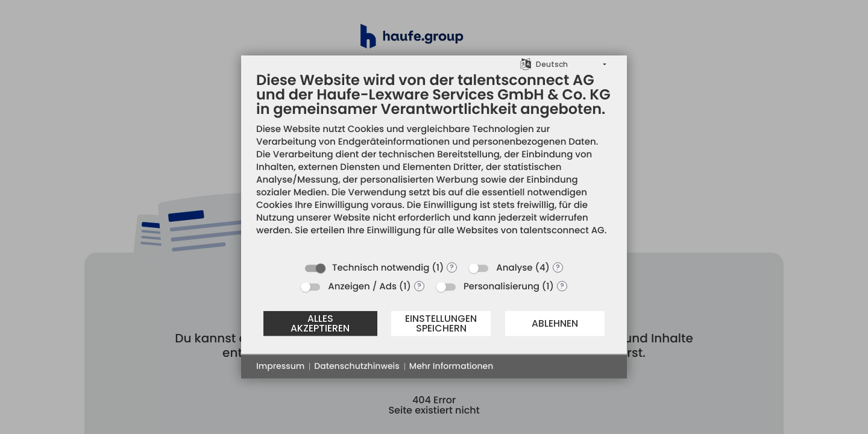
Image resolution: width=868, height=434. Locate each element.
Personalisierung (502, 287)
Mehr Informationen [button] (451, 366)
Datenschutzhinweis (357, 366)
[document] (434, 163)
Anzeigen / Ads (362, 287)
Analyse (514, 268)
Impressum (280, 366)
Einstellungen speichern (441, 323)
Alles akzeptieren (320, 323)
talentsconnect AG (562, 231)
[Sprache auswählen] (526, 64)
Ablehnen (555, 323)
